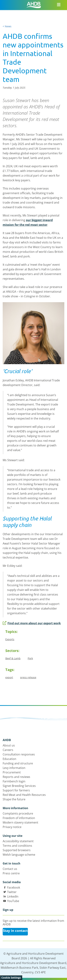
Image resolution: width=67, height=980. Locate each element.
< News (7, 26)
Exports (10, 639)
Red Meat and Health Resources (24, 795)
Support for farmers (16, 790)
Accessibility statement (18, 841)
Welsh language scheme (19, 855)
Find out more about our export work (32, 623)
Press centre (11, 873)
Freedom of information (19, 818)
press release (28, 677)
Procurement (12, 772)
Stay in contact (15, 931)
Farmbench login (14, 781)
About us (9, 745)
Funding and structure (18, 763)
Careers (8, 750)
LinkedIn (13, 896)
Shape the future (14, 799)
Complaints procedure (18, 813)
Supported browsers (17, 850)
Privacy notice (12, 827)
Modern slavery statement (20, 822)
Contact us (10, 869)
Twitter (12, 892)
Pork (30, 658)
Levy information (14, 768)
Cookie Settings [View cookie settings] (11, 978)
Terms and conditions (17, 846)
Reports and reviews (16, 777)
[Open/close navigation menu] (59, 4)
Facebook (14, 887)
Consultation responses (19, 754)
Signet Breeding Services (19, 786)
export (9, 677)
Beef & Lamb (13, 658)
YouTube (13, 901)
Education (9, 759)
